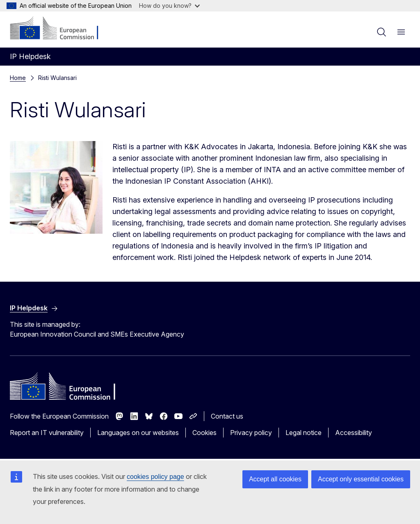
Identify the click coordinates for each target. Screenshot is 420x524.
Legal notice (304, 433)
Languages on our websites (138, 433)
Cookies (204, 433)
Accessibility (354, 433)
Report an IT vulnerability (47, 433)
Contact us (227, 416)
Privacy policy (251, 433)
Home (18, 78)
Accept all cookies (275, 479)
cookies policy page (155, 477)
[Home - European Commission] (60, 29)
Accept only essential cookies (361, 479)
